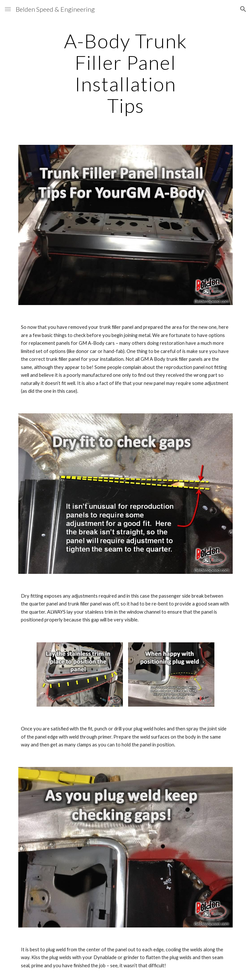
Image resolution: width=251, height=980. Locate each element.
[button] (8, 9)
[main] (125, 73)
